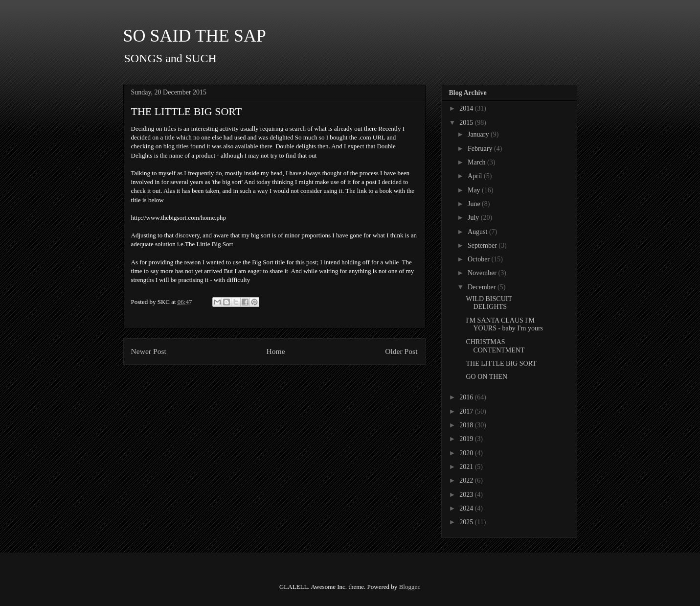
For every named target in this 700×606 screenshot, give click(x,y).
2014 (467, 108)
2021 (467, 467)
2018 (467, 425)
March (477, 162)
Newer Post (149, 351)
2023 (467, 495)
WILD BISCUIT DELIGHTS (489, 303)
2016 (467, 397)
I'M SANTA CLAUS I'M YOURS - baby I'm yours (504, 325)
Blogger (409, 587)
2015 (467, 123)
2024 (467, 508)
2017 (467, 411)
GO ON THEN (486, 377)
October (480, 259)
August (478, 232)
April (476, 176)
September (483, 245)
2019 (467, 439)
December (483, 287)
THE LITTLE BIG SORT (501, 363)
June (475, 204)
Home (275, 351)
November (483, 273)
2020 (467, 453)
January (479, 134)
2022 (467, 480)
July (474, 218)
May (475, 190)
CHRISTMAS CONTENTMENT (495, 346)
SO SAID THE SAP (195, 36)
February (481, 149)
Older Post (401, 351)
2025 (467, 522)
